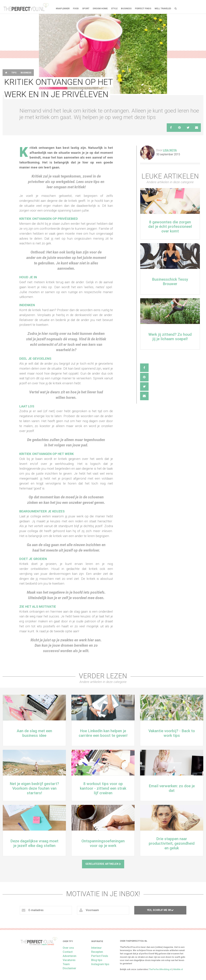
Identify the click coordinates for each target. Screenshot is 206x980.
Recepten (97, 952)
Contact (68, 952)
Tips (14, 73)
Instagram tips (100, 964)
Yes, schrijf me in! (160, 910)
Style (114, 8)
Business (126, 8)
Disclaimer (69, 968)
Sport (86, 8)
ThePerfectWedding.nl (160, 969)
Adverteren (70, 956)
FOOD (76, 8)
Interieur (96, 948)
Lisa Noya (170, 150)
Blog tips (97, 960)
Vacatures (69, 960)
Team (66, 964)
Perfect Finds (143, 8)
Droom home (100, 8)
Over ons (68, 948)
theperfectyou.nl (26, 7)
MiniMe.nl (178, 969)
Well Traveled (163, 8)
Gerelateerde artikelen (103, 864)
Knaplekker (63, 8)
